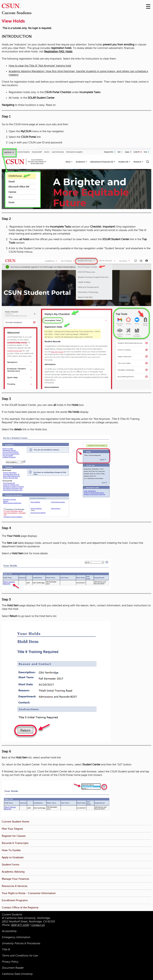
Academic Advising (13, 872)
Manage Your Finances (15, 879)
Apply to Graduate (13, 857)
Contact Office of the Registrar (20, 907)
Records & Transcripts (15, 843)
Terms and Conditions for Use (20, 956)
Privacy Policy (10, 962)
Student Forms (11, 864)
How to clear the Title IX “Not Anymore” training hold (40, 66)
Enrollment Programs (15, 900)
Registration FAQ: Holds (58, 52)
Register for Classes (14, 836)
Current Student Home (15, 822)
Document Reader (13, 968)
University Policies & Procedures (21, 943)
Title (6, 949)
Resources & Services (15, 886)
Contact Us (38, 925)
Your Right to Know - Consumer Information (29, 893)
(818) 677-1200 (20, 925)
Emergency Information (16, 937)
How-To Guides (11, 850)
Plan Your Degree (12, 829)
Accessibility (9, 931)
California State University (17, 974)
